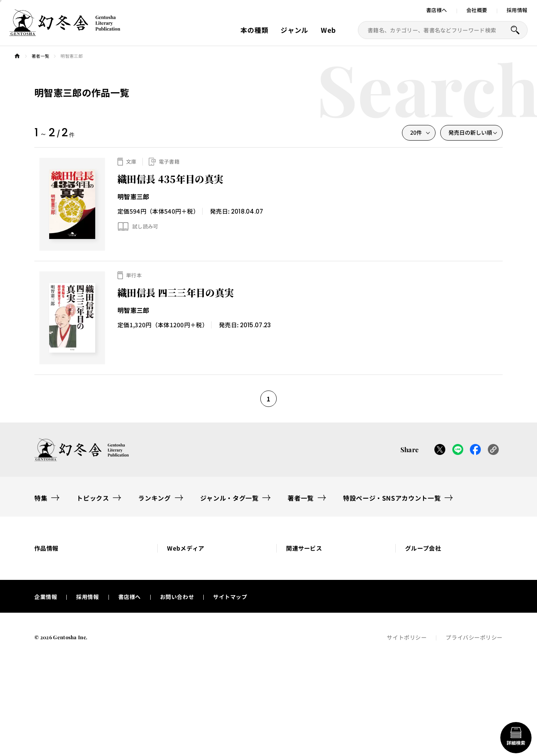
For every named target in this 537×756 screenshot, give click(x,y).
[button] (86, 560)
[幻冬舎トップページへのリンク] (65, 31)
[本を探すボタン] (515, 30)
